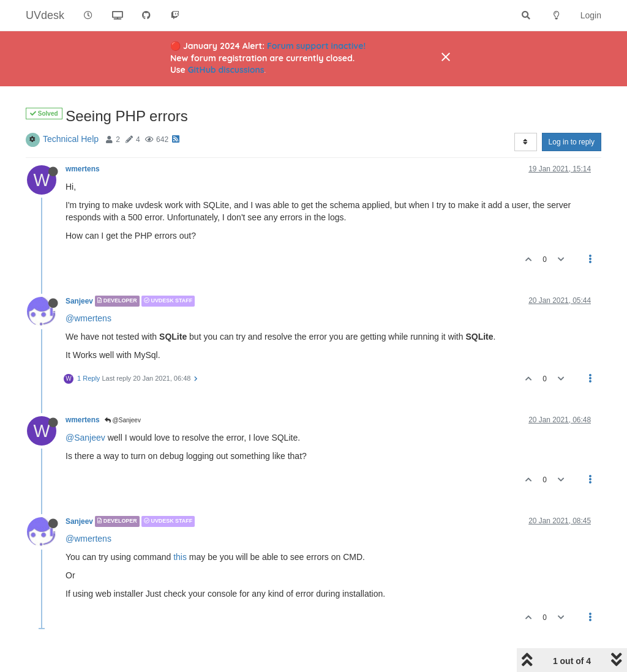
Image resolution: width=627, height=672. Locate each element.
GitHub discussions (226, 70)
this (180, 557)
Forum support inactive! (316, 46)
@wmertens (88, 318)
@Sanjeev (123, 420)
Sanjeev (79, 301)
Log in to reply (572, 142)
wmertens (83, 169)
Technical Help (71, 139)
